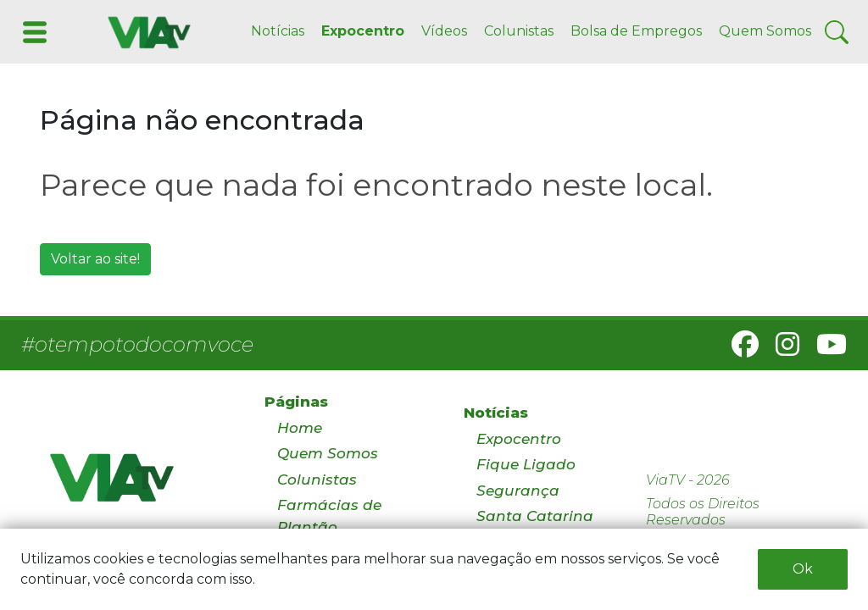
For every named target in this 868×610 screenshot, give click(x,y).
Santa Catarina (535, 516)
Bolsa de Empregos (636, 31)
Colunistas (519, 31)
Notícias (278, 31)
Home (300, 428)
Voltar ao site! (95, 259)
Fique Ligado (526, 464)
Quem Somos (765, 31)
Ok (803, 569)
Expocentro (363, 31)
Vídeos (444, 31)
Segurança (518, 491)
